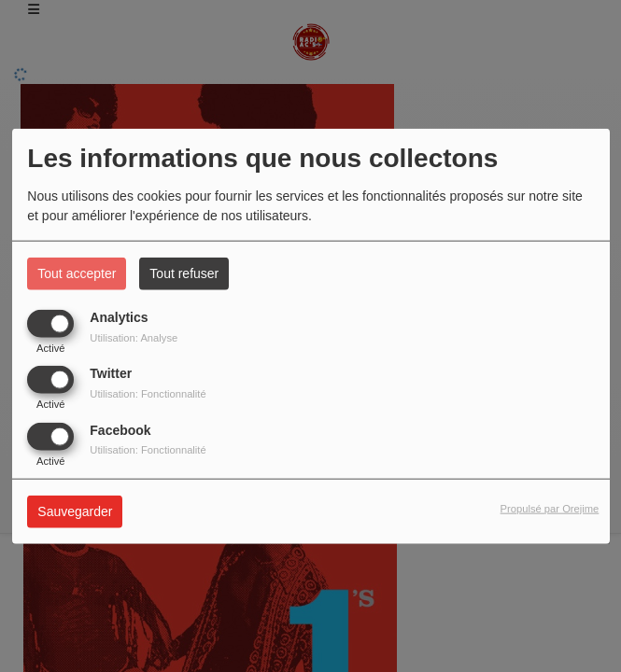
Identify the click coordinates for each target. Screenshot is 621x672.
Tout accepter (77, 273)
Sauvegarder (75, 511)
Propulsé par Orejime (550, 509)
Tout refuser (184, 273)
